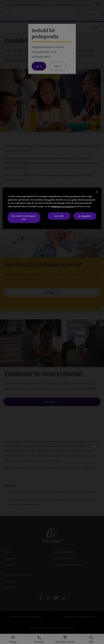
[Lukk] (97, 192)
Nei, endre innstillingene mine (24, 217)
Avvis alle (59, 216)
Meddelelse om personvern (63, 206)
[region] (52, 208)
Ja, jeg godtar (85, 216)
